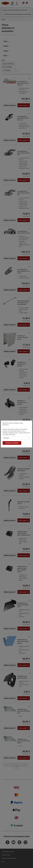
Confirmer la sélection (12, 443)
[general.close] (29, 424)
